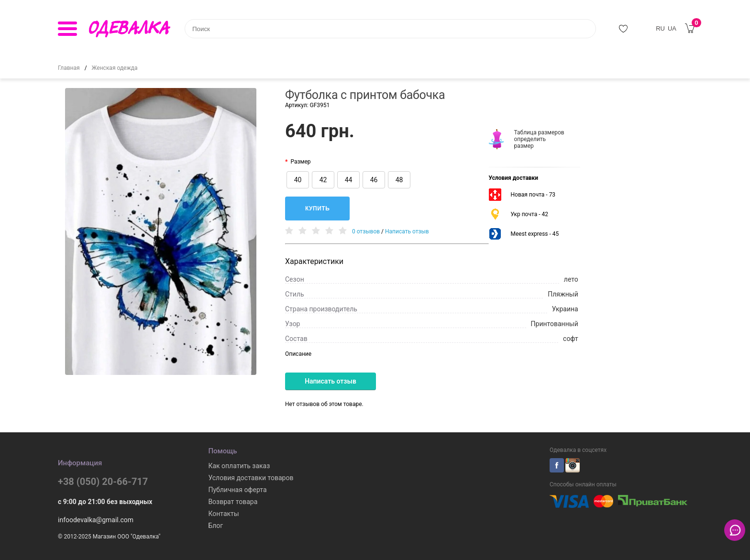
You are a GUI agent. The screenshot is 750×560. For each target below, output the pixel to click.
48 (399, 180)
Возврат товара (233, 502)
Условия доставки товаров (251, 478)
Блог (215, 526)
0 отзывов (366, 231)
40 (298, 180)
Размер (300, 162)
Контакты (223, 514)
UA (672, 28)
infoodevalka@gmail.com (96, 520)
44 (349, 180)
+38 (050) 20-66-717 (103, 482)
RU (660, 28)
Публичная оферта (237, 490)
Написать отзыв (407, 231)
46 (374, 180)
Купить (317, 209)
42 (323, 180)
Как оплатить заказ (239, 466)
